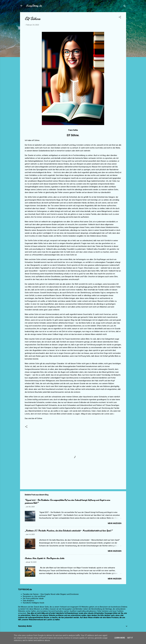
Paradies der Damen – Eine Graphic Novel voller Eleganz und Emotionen (51, 594)
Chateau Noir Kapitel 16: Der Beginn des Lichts (45, 558)
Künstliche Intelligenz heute (34, 603)
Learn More (120, 638)
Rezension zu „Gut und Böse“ (34, 596)
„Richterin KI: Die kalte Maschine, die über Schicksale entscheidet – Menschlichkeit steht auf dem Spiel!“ (69, 531)
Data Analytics (28, 601)
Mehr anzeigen (115, 523)
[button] (120, 18)
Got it (130, 638)
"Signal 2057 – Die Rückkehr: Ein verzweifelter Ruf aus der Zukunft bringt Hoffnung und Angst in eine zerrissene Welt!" (67, 502)
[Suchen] (125, 6)
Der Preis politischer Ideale (33, 598)
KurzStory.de (34, 6)
